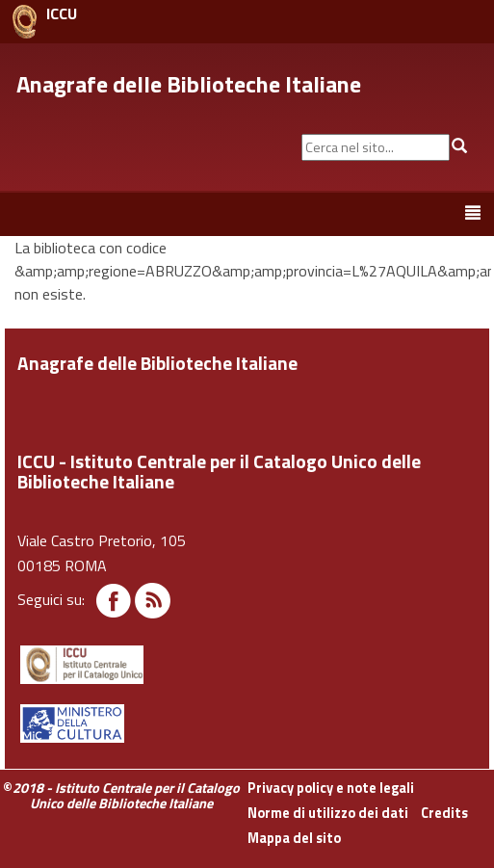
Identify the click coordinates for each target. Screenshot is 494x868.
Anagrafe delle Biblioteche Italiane (189, 84)
